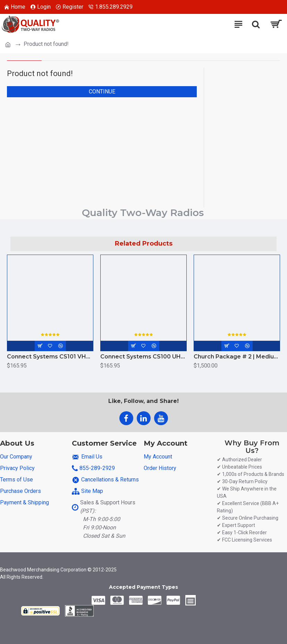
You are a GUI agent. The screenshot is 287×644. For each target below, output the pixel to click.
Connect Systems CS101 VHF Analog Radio (50, 357)
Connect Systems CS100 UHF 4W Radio (143, 357)
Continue (102, 92)
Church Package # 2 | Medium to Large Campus (237, 357)
